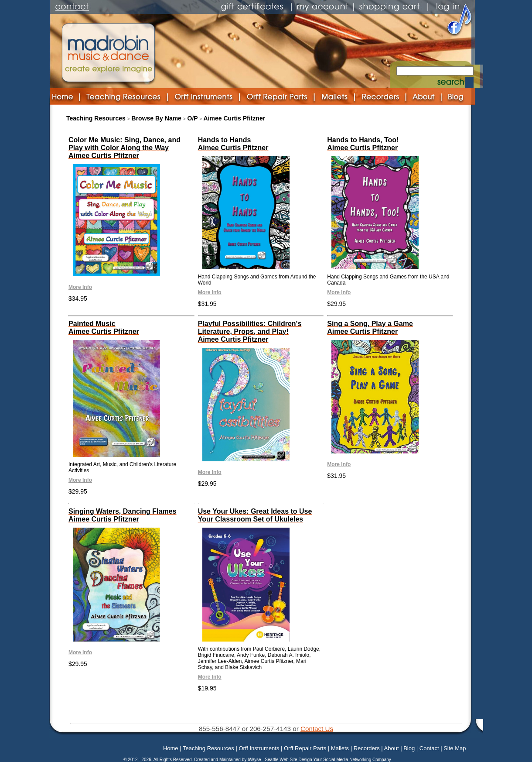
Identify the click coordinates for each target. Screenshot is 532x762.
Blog (409, 748)
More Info (80, 287)
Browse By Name (157, 118)
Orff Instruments (259, 748)
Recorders (367, 748)
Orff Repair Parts (305, 748)
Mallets (340, 748)
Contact (429, 748)
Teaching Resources (96, 118)
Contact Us (317, 729)
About (392, 748)
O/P (193, 118)
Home (171, 748)
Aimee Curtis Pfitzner (235, 118)
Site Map (455, 748)
